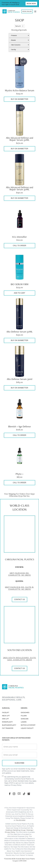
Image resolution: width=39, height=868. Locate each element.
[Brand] (19, 40)
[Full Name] (19, 747)
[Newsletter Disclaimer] (3, 777)
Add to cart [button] (20, 293)
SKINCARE (25, 719)
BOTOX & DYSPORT (28, 725)
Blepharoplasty (9, 725)
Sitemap (30, 830)
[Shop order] (19, 50)
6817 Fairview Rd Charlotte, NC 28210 (20, 575)
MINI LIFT (5, 719)
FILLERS (24, 716)
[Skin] (19, 45)
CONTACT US (19, 600)
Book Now (31, 4)
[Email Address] (19, 755)
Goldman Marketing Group (15, 830)
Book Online (27, 11)
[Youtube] (19, 794)
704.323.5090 (21, 820)
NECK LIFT (6, 716)
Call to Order (20, 246)
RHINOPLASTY (7, 722)
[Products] (19, 35)
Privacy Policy (16, 785)
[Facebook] (10, 794)
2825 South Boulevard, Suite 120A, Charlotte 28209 (20, 659)
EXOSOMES (25, 713)
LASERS (24, 722)
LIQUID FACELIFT (27, 728)
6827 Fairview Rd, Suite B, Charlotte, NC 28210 (19, 589)
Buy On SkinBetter (20, 99)
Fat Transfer (8, 728)
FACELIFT (6, 713)
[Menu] (35, 11)
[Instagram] (14, 794)
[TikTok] (24, 794)
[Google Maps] (29, 794)
